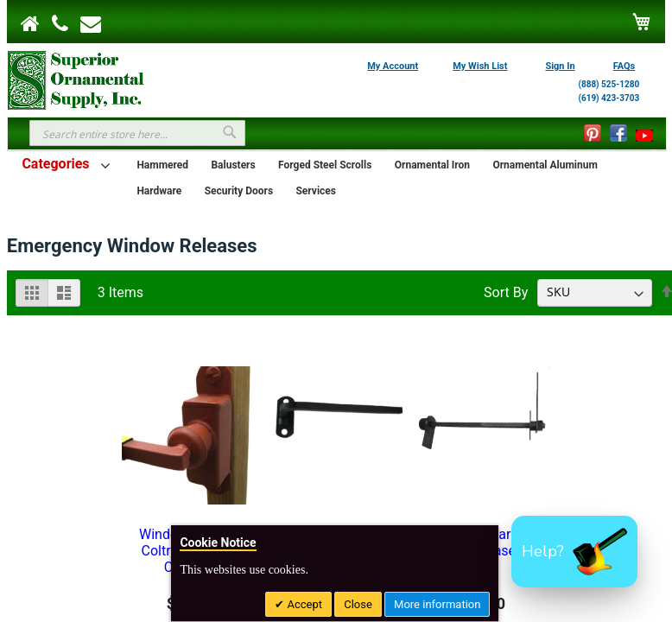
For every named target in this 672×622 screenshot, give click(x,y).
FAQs (624, 66)
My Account (393, 66)
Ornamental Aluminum (545, 165)
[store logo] (76, 79)
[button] (574, 552)
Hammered (162, 165)
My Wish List (480, 66)
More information (437, 604)
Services (316, 191)
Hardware (159, 191)
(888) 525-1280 (609, 84)
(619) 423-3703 (609, 98)
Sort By (506, 292)
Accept (303, 604)
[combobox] (137, 133)
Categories (55, 164)
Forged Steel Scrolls (325, 165)
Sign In (560, 66)
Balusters (233, 165)
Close (358, 604)
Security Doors (239, 191)
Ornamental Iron (432, 165)
